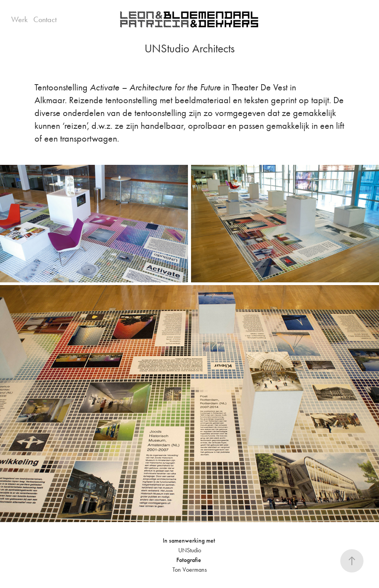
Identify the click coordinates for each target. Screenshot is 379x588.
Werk (19, 19)
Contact (45, 19)
